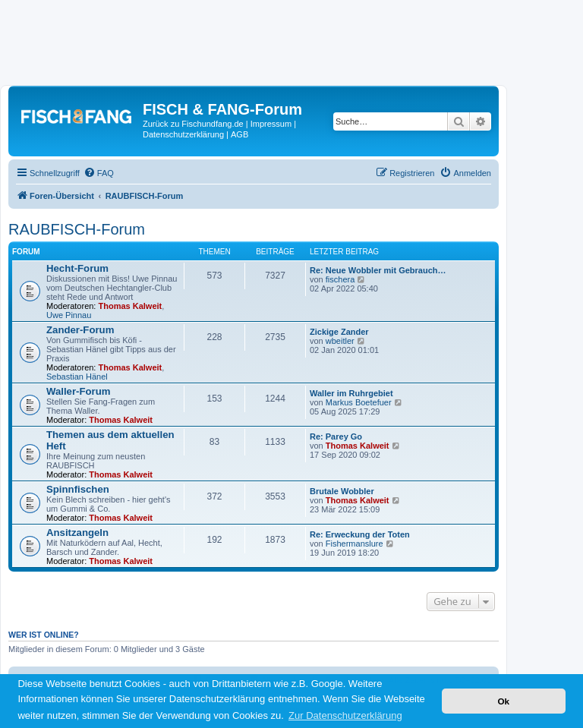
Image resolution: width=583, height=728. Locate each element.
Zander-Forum (80, 330)
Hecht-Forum (77, 268)
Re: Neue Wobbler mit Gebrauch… (378, 270)
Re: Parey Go (336, 436)
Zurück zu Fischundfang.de (193, 124)
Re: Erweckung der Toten (360, 534)
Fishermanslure (355, 544)
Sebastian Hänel (77, 377)
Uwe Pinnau (69, 315)
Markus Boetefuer (359, 402)
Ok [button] (503, 701)
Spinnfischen (78, 489)
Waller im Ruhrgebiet (351, 393)
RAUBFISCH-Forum (77, 229)
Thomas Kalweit (131, 306)
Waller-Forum (79, 391)
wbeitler (340, 341)
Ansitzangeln (77, 533)
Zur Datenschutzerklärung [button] (345, 715)
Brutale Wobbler (342, 491)
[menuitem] (99, 173)
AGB (240, 134)
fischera (340, 279)
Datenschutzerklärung (183, 134)
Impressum (271, 124)
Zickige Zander (339, 332)
